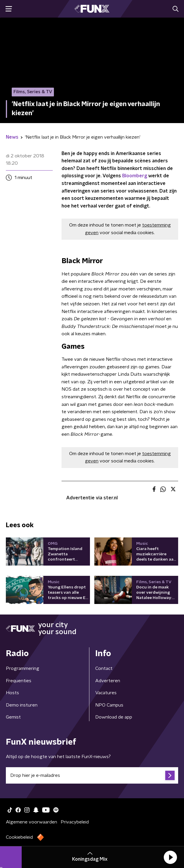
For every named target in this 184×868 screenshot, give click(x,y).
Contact (104, 668)
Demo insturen (22, 705)
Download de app (114, 717)
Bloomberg (135, 176)
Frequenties (19, 681)
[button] (170, 857)
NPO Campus (109, 705)
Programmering (23, 668)
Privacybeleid (75, 822)
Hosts (12, 693)
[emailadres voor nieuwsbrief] (92, 775)
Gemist (13, 717)
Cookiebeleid (19, 837)
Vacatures (106, 693)
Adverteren (108, 681)
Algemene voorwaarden (31, 822)
